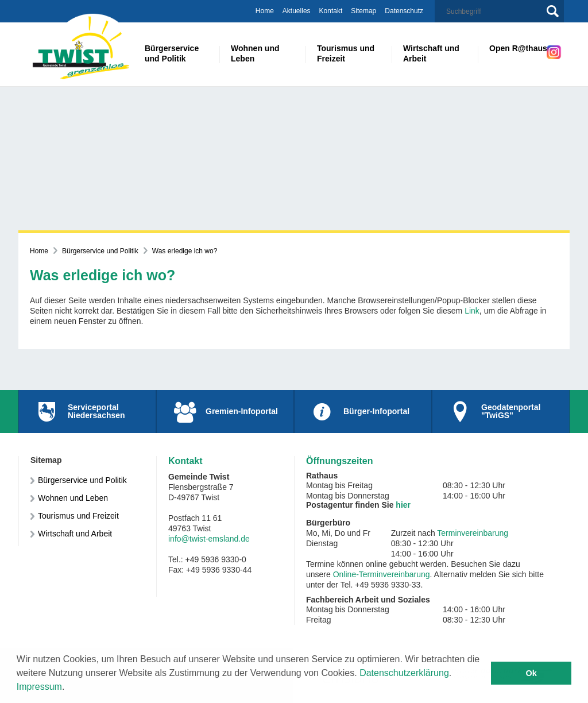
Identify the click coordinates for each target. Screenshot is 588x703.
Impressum (39, 687)
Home (265, 11)
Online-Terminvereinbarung (382, 574)
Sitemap (363, 11)
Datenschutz (404, 11)
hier (403, 505)
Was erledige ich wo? (185, 251)
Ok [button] (531, 673)
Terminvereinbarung (473, 533)
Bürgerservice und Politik (100, 251)
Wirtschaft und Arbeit (75, 534)
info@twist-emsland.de (209, 539)
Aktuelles (297, 11)
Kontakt (331, 11)
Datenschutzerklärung (404, 673)
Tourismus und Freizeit (78, 516)
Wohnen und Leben (73, 498)
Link (472, 311)
